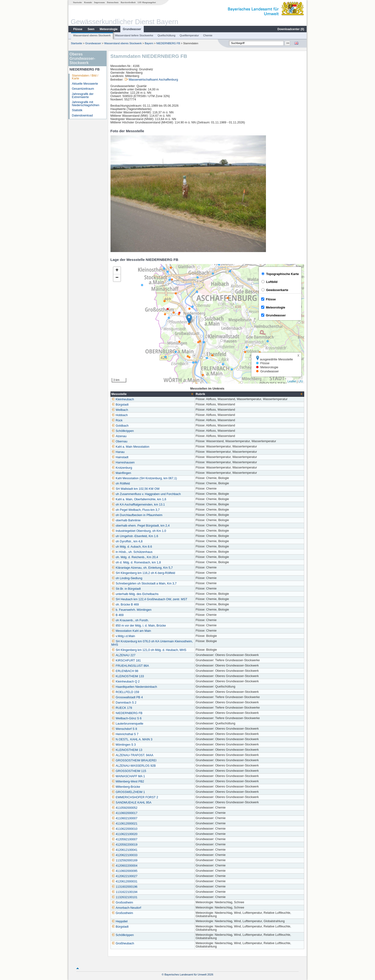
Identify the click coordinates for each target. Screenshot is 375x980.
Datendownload (83, 116)
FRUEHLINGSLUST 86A (130, 666)
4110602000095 (124, 871)
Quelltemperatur (189, 35)
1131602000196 (124, 887)
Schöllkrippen (123, 431)
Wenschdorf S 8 (124, 729)
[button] (189, 319)
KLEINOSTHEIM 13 (127, 750)
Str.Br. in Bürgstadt (126, 589)
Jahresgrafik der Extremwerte (83, 96)
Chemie (208, 35)
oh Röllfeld (121, 484)
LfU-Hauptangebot (147, 2)
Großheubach (123, 943)
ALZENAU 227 (124, 655)
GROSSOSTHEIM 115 (129, 771)
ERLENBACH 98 (125, 671)
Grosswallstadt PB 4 (127, 697)
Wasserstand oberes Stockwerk (92, 35)
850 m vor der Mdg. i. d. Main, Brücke (139, 626)
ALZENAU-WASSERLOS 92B (134, 766)
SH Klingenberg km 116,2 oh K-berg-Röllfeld (143, 573)
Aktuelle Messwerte (85, 84)
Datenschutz (113, 2)
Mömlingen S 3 (124, 745)
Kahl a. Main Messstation (130, 447)
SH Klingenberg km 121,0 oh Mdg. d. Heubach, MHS (149, 650)
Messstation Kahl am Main (131, 631)
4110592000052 (124, 808)
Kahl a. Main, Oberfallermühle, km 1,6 (139, 499)
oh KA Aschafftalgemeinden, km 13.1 (138, 505)
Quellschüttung (167, 35)
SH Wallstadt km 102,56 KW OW (136, 489)
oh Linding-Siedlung (127, 578)
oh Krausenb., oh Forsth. (130, 620)
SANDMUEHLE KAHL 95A (131, 803)
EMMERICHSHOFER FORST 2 (135, 797)
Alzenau (119, 436)
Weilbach (120, 410)
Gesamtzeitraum (83, 89)
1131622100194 (124, 892)
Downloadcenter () (291, 29)
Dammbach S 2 (124, 703)
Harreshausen (123, 462)
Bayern (149, 43)
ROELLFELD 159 (125, 692)
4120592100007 (124, 839)
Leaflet (292, 381)
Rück (117, 420)
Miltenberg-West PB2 (128, 782)
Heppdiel (120, 921)
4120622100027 (124, 876)
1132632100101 (124, 897)
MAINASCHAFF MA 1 (128, 776)
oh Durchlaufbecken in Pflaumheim (137, 515)
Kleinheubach (123, 399)
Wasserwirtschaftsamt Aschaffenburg (153, 80)
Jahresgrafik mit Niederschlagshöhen (86, 104)
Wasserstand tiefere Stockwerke (134, 35)
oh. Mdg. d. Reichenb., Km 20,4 (135, 557)
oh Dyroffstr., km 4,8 (127, 541)
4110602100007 (124, 818)
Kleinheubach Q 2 (126, 682)
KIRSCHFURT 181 (126, 661)
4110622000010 (124, 829)
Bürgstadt (120, 405)
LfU (301, 381)
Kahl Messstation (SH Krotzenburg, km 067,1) (144, 478)
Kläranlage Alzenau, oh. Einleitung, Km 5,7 (142, 568)
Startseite (77, 2)
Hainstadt (120, 457)
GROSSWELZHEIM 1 (128, 792)
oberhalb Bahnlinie (126, 520)
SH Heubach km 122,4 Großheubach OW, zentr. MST (149, 599)
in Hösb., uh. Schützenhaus (132, 552)
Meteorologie (109, 29)
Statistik (77, 110)
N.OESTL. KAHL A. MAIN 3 (132, 739)
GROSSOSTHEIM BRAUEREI (134, 760)
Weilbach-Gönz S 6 (127, 718)
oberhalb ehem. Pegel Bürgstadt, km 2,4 (141, 526)
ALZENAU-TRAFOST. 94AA (132, 755)
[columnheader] (153, 394)
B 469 (118, 615)
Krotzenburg (122, 468)
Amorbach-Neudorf (126, 908)
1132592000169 (124, 860)
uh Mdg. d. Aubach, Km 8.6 (132, 547)
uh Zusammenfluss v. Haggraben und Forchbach (146, 494)
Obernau (119, 441)
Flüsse (78, 29)
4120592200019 (124, 845)
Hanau (118, 452)
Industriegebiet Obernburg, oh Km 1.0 (139, 531)
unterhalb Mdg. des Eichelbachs (135, 594)
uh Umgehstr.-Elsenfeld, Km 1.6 (135, 536)
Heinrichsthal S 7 (125, 734)
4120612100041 (124, 850)
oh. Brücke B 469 (125, 605)
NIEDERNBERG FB (168, 43)
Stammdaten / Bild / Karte (85, 77)
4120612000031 (124, 881)
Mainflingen (121, 473)
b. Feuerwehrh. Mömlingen (132, 610)
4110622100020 (124, 834)
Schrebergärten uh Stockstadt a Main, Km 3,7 (144, 584)
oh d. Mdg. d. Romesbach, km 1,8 (136, 562)
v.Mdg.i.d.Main (123, 636)
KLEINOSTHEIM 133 (128, 676)
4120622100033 (124, 855)
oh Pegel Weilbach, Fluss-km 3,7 (136, 510)
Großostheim (122, 903)
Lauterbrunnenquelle (127, 724)
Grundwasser (132, 29)
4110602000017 (124, 813)
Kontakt (88, 2)
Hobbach (120, 415)
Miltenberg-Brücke (126, 787)
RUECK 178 (122, 708)
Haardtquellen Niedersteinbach (134, 687)
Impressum (99, 2)
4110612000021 (124, 824)
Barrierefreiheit (128, 2)
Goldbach (120, 426)
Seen (91, 29)
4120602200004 (124, 866)
